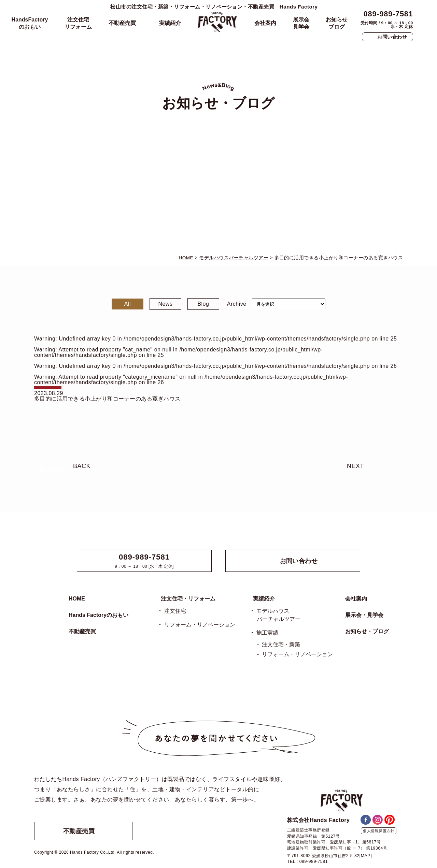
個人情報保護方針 (379, 831)
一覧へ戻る (49, 470)
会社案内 (265, 23)
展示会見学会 (301, 23)
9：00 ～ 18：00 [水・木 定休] (144, 561)
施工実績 (267, 633)
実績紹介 (170, 23)
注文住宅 (175, 611)
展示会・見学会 (364, 615)
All (128, 304)
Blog (203, 304)
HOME (77, 599)
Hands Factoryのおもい (98, 615)
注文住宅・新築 (281, 644)
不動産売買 (122, 23)
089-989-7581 (388, 14)
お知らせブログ (337, 23)
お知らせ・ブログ (367, 631)
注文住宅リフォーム (78, 23)
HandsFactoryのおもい (30, 23)
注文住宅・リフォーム (188, 599)
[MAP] (366, 856)
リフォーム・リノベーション (200, 625)
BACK (82, 466)
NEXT (355, 466)
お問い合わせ (392, 37)
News (165, 304)
